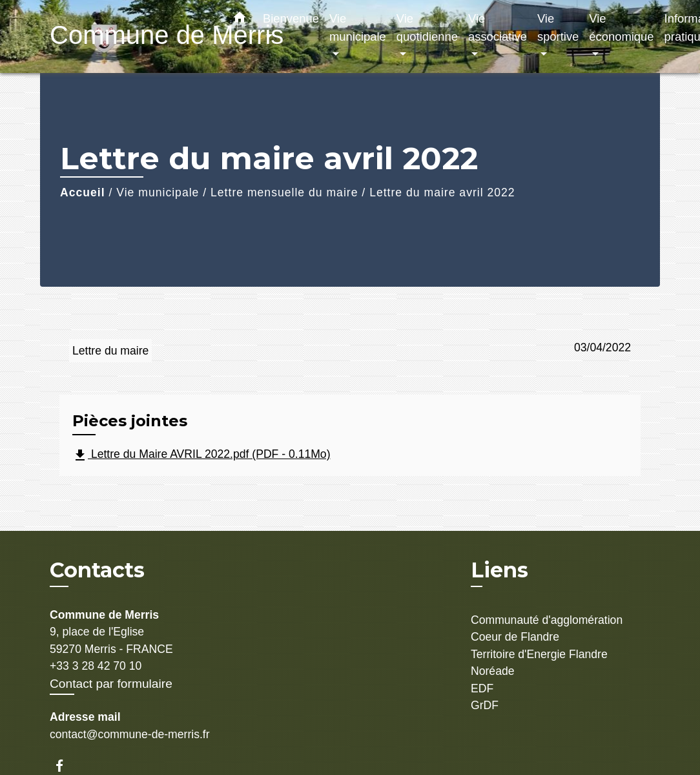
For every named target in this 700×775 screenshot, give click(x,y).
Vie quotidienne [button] (427, 27)
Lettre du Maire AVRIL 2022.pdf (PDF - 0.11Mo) (201, 455)
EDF (482, 688)
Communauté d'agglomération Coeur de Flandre (547, 628)
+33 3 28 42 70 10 (96, 666)
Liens (499, 570)
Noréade (493, 671)
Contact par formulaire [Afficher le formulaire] (111, 684)
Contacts (97, 570)
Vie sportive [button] (558, 27)
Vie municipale (158, 192)
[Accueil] (130, 36)
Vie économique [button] (621, 27)
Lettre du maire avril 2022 (442, 192)
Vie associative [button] (498, 27)
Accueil (83, 192)
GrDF (485, 705)
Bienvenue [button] (291, 18)
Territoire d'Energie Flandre (539, 654)
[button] (240, 20)
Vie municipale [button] (358, 27)
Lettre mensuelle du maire (284, 192)
